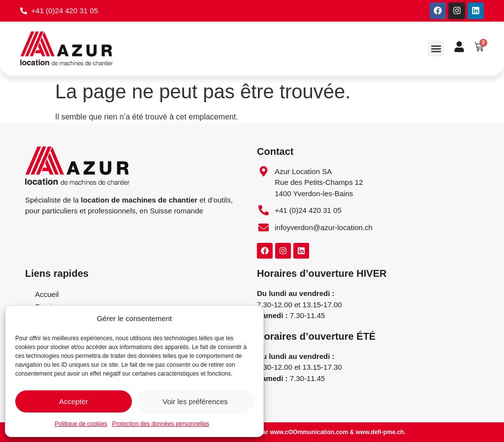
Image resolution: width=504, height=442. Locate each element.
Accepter (74, 401)
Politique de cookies (81, 424)
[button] (436, 49)
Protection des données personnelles (161, 424)
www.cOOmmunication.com (309, 432)
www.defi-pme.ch (379, 432)
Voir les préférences (195, 401)
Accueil (47, 295)
